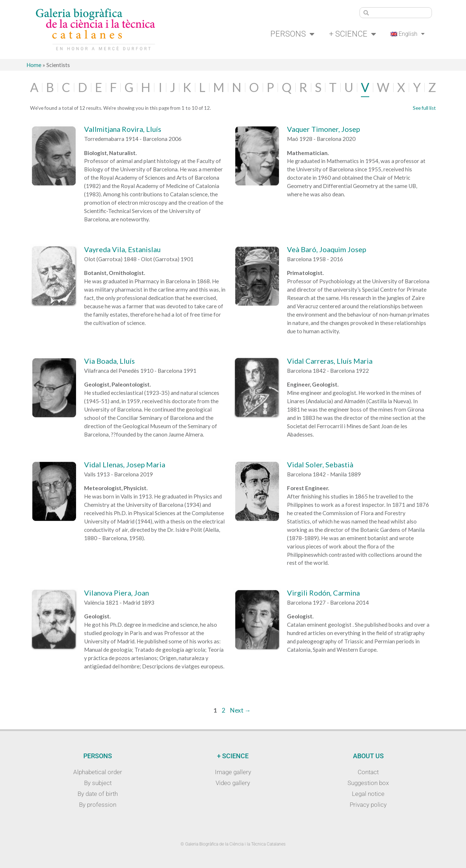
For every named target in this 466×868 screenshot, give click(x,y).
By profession (98, 805)
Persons (292, 34)
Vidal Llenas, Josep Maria (125, 464)
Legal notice (368, 794)
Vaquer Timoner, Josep (323, 129)
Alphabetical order (98, 772)
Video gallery (233, 783)
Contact (368, 772)
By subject (98, 783)
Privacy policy (368, 805)
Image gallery (233, 772)
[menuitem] (408, 34)
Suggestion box (368, 783)
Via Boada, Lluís (109, 361)
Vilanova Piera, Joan (116, 593)
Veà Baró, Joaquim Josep (326, 249)
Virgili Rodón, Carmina (323, 593)
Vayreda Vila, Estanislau (122, 249)
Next (240, 710)
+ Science (353, 34)
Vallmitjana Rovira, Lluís (123, 129)
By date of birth (98, 794)
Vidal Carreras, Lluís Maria (330, 361)
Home (34, 65)
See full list (424, 108)
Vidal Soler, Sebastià (320, 464)
